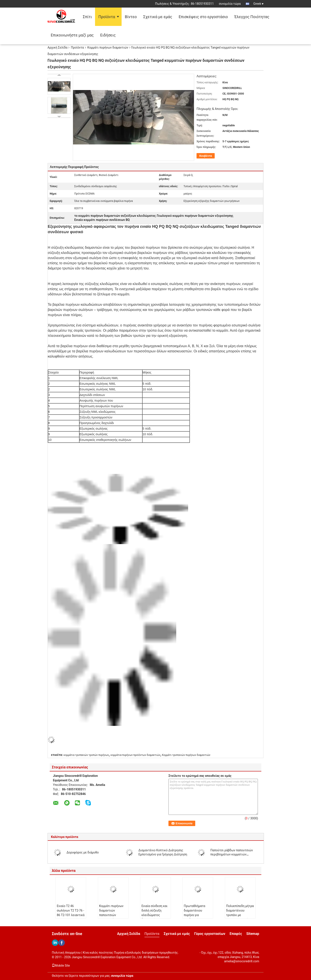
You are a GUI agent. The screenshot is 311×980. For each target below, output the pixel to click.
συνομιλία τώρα (230, 4)
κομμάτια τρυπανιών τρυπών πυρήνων (86, 755)
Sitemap (253, 934)
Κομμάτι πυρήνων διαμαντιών (108, 47)
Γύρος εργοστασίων (210, 934)
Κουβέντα (206, 156)
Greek (258, 4)
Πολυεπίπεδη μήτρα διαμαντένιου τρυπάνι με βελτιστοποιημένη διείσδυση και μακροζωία (240, 917)
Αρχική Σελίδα (57, 47)
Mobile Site (61, 966)
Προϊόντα (107, 17)
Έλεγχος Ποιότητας (252, 17)
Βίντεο (131, 17)
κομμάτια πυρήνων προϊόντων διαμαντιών (135, 755)
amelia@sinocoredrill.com (242, 961)
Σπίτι (87, 17)
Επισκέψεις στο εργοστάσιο (203, 17)
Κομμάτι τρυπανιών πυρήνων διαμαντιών (186, 755)
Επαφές (236, 934)
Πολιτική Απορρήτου (66, 953)
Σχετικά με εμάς (158, 17)
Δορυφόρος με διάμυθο (83, 852)
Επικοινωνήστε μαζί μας (72, 35)
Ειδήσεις (108, 35)
